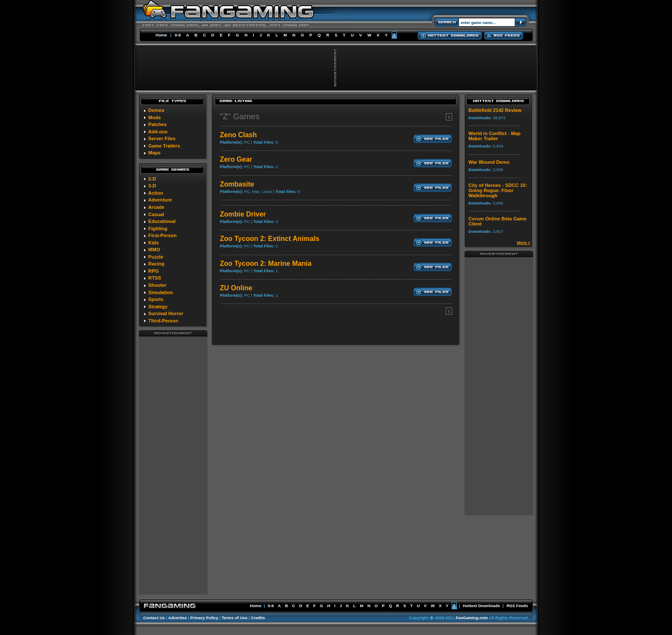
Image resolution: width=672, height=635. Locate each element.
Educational (162, 221)
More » (523, 242)
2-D (152, 179)
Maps (154, 153)
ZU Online (236, 288)
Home (161, 35)
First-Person (162, 235)
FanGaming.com (472, 618)
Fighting (158, 229)
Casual (156, 214)
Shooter (157, 285)
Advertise (177, 618)
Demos (156, 110)
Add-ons (158, 132)
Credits (258, 618)
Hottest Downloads (481, 606)
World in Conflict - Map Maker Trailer (495, 136)
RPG (153, 271)
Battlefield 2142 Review (495, 110)
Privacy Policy (204, 618)
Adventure (160, 200)
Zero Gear (236, 159)
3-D (152, 186)
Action (156, 193)
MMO (154, 250)
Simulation (160, 292)
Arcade (156, 207)
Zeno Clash (238, 135)
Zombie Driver (243, 214)
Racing (156, 264)
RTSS (155, 278)
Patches (157, 124)
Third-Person (163, 321)
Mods (154, 117)
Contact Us (154, 618)
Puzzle (156, 257)
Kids (153, 243)
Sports (156, 299)
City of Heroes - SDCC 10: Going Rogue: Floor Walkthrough (498, 190)
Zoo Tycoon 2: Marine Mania (266, 263)
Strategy (158, 307)
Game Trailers (164, 146)
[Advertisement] (173, 465)
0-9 (178, 35)
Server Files (162, 138)
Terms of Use (234, 618)
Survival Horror (166, 313)
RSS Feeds (517, 606)
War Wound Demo (489, 162)
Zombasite (237, 184)
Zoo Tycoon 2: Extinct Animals (270, 239)
